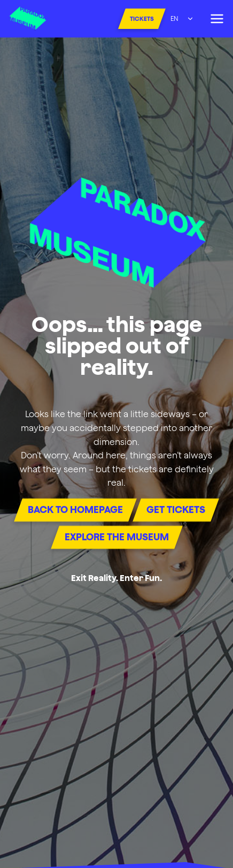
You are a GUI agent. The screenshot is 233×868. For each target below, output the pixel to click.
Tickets (142, 18)
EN (174, 18)
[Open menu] (217, 18)
